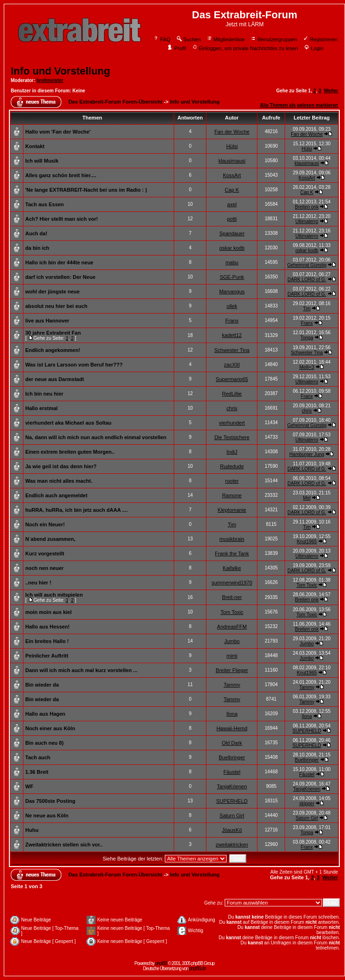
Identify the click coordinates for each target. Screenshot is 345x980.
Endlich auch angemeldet (56, 495)
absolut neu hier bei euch (56, 306)
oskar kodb (232, 248)
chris (232, 408)
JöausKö (232, 830)
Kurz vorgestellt (45, 554)
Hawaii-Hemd (232, 728)
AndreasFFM (232, 627)
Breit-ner (232, 597)
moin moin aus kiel (48, 612)
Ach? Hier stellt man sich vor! (62, 219)
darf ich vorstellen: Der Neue (60, 277)
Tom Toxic (307, 585)
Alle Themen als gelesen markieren (299, 105)
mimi (232, 656)
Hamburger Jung (307, 454)
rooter (232, 481)
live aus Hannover (47, 321)
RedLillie (232, 394)
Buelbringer (232, 757)
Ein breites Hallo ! (47, 641)
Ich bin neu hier (44, 394)
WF (29, 786)
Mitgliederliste (226, 39)
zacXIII (232, 365)
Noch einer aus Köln (50, 728)
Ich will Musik (42, 161)
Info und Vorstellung (60, 71)
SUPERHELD (307, 731)
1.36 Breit (37, 772)
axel (232, 204)
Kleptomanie (232, 510)
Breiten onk (307, 207)
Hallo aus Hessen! (48, 627)
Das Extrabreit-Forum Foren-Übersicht (115, 102)
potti (232, 219)
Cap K (232, 190)
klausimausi (232, 161)
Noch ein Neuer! (45, 524)
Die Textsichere (232, 437)
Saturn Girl (232, 815)
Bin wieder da (42, 685)
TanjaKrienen (232, 786)
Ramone (232, 495)
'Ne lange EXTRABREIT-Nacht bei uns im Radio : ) (86, 190)
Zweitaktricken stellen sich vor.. (64, 845)
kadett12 (232, 335)
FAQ (162, 39)
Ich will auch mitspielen (54, 595)
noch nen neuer (44, 568)
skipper (307, 804)
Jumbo (232, 641)
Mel (307, 498)
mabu (232, 262)
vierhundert (232, 423)
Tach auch (38, 757)
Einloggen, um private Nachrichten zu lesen (245, 48)
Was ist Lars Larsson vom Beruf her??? (74, 365)
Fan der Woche (232, 132)
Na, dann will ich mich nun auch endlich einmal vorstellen (96, 437)
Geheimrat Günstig (307, 265)
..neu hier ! (38, 583)
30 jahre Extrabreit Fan (53, 333)
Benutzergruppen (274, 39)
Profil (176, 48)
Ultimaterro (307, 221)
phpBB (161, 963)
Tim (307, 309)
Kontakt (35, 146)
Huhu (32, 830)
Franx (232, 321)
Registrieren (320, 39)
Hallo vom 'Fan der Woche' (58, 132)
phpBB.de (198, 969)
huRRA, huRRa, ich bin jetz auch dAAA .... (77, 510)
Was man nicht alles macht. (59, 481)
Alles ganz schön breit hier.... (61, 175)
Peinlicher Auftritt (47, 656)
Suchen (188, 39)
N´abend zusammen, (50, 539)
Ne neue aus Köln (47, 815)
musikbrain (232, 539)
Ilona (232, 714)
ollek (232, 306)
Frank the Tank (232, 554)
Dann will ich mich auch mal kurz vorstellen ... (81, 670)
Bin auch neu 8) (44, 743)
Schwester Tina (232, 350)
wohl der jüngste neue (52, 292)
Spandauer (232, 233)
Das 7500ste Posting (50, 801)
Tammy (232, 685)
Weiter (331, 91)
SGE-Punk (232, 277)
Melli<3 (307, 367)
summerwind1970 (232, 583)
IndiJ (232, 452)
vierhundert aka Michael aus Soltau (68, 423)
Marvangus (232, 292)
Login (314, 48)
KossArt (232, 175)
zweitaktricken (232, 845)
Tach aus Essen (44, 204)
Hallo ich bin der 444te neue (59, 262)
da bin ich (37, 248)
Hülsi (232, 146)
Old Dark (232, 743)
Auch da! (36, 233)
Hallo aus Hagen (45, 714)
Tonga (307, 338)
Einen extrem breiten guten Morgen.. (70, 452)
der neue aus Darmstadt (55, 379)
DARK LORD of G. (307, 280)
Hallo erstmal (41, 408)
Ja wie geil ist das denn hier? (61, 466)
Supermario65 (232, 379)
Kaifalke (232, 568)
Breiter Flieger (232, 670)
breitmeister (50, 80)
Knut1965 (307, 542)
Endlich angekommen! (53, 350)
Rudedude (232, 466)
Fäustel (232, 772)
